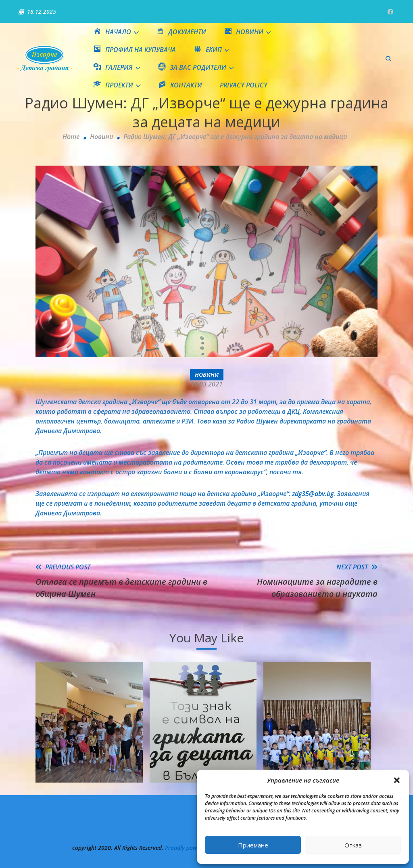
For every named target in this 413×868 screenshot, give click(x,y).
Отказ (353, 845)
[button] (397, 780)
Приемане (253, 845)
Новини (207, 375)
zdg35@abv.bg (313, 494)
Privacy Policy (244, 85)
